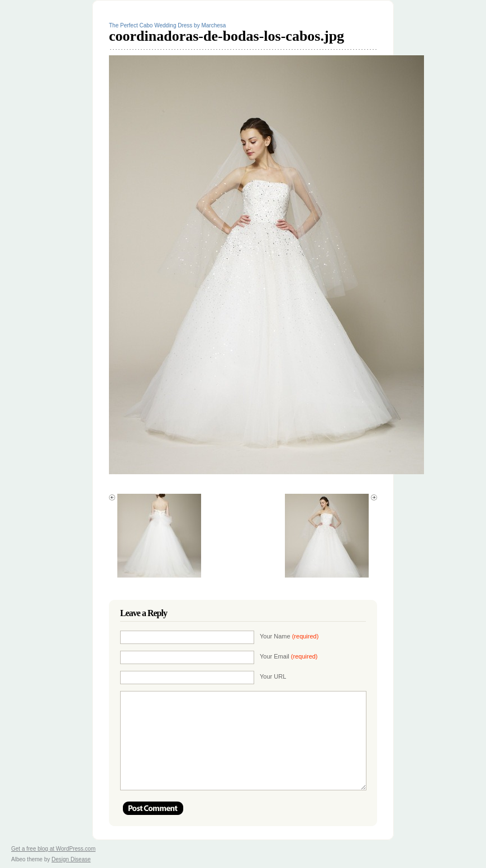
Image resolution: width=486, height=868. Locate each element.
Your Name (289, 636)
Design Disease (71, 859)
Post (153, 808)
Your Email (289, 656)
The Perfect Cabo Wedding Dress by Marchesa (167, 25)
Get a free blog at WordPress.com (53, 849)
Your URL (273, 676)
